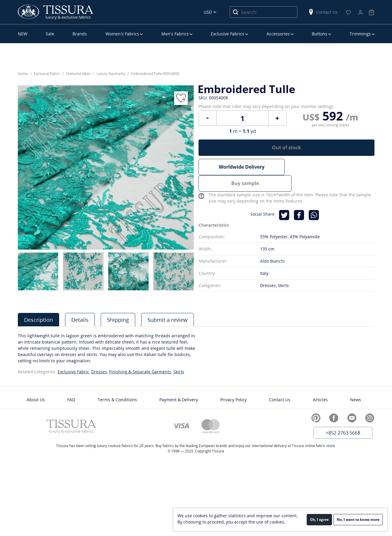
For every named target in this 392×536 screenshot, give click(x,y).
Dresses (99, 372)
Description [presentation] (38, 320)
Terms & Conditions (117, 400)
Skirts (179, 372)
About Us (36, 400)
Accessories (278, 34)
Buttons (319, 34)
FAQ (71, 400)
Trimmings (360, 34)
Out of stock (286, 152)
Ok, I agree (319, 519)
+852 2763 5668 (343, 433)
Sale (50, 34)
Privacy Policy (233, 400)
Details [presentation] (80, 320)
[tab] (38, 320)
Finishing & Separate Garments (140, 372)
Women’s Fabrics (122, 34)
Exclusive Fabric (73, 372)
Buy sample (331, 173)
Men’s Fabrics (175, 34)
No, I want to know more (358, 519)
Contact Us (323, 12)
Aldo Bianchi (273, 260)
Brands (80, 34)
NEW (23, 34)
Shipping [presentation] (118, 320)
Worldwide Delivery (242, 173)
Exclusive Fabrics (228, 34)
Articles (320, 400)
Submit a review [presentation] (167, 320)
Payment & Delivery (179, 400)
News (356, 400)
